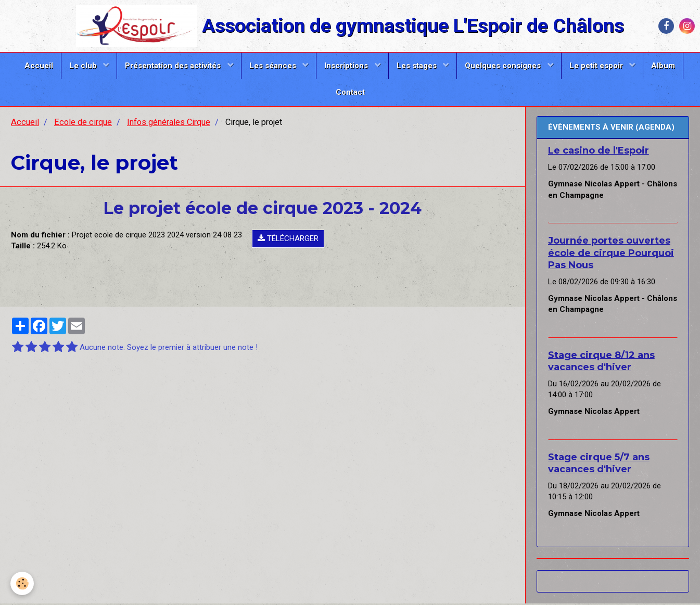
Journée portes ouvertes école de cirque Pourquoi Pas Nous (611, 254)
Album (663, 66)
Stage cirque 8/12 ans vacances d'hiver (601, 362)
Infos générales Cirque (169, 124)
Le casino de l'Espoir (599, 152)
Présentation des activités (174, 66)
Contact (350, 92)
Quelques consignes (504, 66)
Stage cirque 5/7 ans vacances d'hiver (599, 465)
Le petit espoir (597, 66)
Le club (84, 66)
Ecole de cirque (83, 124)
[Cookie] (22, 583)
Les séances (274, 66)
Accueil (39, 66)
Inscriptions (347, 66)
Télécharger (288, 240)
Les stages (418, 66)
